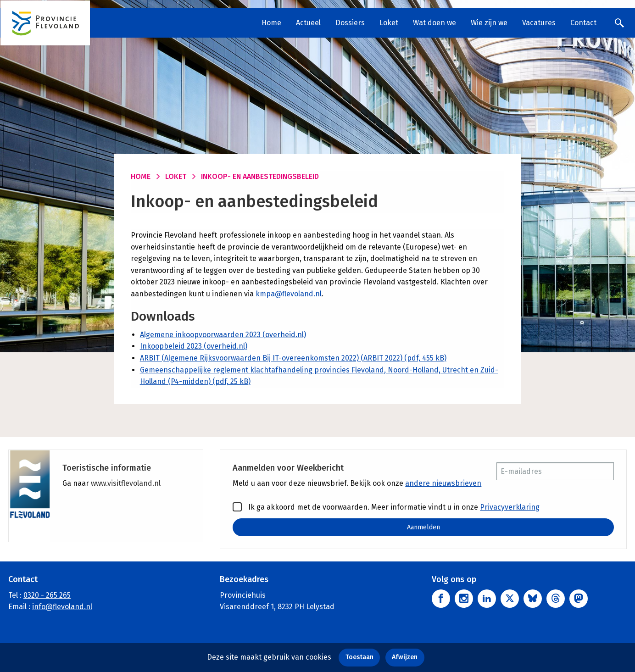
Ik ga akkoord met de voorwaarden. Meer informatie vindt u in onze (386, 507)
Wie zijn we (489, 23)
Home (271, 23)
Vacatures (539, 23)
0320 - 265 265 (47, 595)
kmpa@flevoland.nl (289, 294)
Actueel (308, 23)
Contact (583, 23)
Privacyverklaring (510, 507)
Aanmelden (423, 527)
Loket (389, 23)
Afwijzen (405, 657)
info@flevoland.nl (62, 607)
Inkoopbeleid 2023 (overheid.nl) (194, 346)
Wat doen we (434, 23)
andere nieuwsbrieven (443, 483)
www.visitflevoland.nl (126, 483)
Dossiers (350, 23)
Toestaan (359, 657)
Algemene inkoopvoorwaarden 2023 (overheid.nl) (223, 335)
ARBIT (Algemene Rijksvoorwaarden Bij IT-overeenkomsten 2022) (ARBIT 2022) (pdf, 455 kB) (293, 358)
